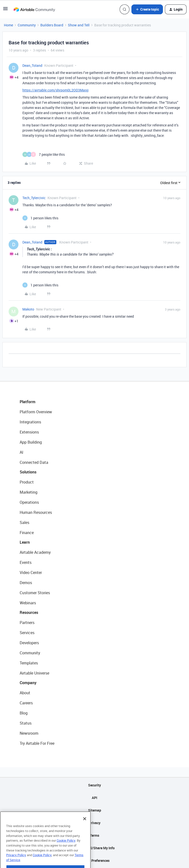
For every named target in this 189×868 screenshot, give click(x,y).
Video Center (31, 573)
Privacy (95, 823)
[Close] (85, 827)
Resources (29, 612)
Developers (29, 643)
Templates (29, 663)
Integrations (30, 422)
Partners (27, 623)
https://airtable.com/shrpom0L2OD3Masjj (55, 90)
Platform (28, 402)
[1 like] (40, 218)
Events (26, 562)
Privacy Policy (16, 863)
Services (27, 633)
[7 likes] (44, 154)
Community (27, 25)
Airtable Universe (34, 673)
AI (22, 452)
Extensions (29, 432)
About (25, 693)
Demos (26, 583)
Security (94, 785)
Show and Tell (79, 25)
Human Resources (36, 512)
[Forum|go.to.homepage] (34, 9)
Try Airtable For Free (37, 743)
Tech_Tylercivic (34, 198)
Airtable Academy (35, 552)
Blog (24, 713)
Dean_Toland (32, 65)
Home (8, 25)
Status (26, 723)
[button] (5, 10)
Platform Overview (36, 412)
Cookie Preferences (95, 860)
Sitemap (95, 810)
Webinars (28, 603)
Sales (24, 522)
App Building (31, 442)
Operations (29, 502)
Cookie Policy (66, 849)
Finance (27, 533)
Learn (25, 542)
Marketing (29, 492)
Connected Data (34, 462)
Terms (94, 835)
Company (28, 683)
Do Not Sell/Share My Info (95, 848)
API (94, 798)
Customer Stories (35, 593)
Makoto (28, 309)
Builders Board (52, 25)
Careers (26, 703)
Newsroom (29, 733)
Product (27, 482)
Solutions (28, 472)
